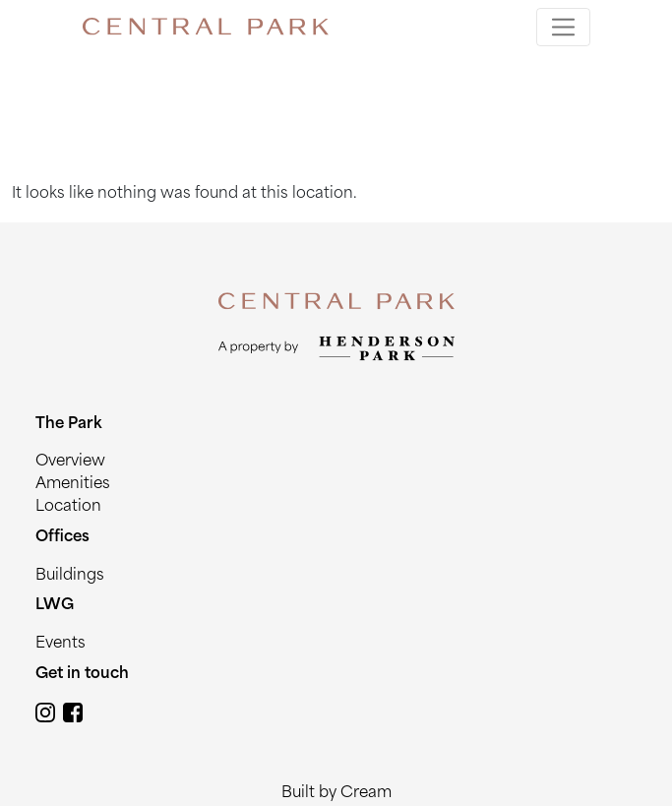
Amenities (73, 485)
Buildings (70, 576)
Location (68, 507)
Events (61, 644)
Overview (70, 462)
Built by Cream (336, 794)
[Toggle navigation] (563, 27)
